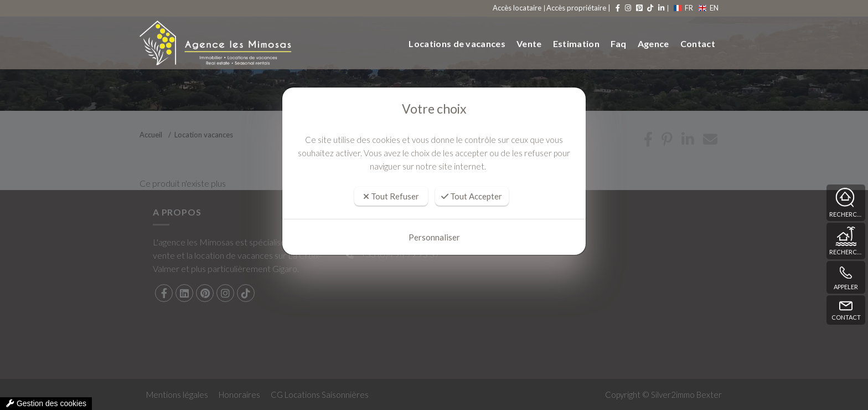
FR (684, 8)
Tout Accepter (472, 196)
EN (708, 8)
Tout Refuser (391, 196)
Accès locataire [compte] (519, 8)
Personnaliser (434, 237)
